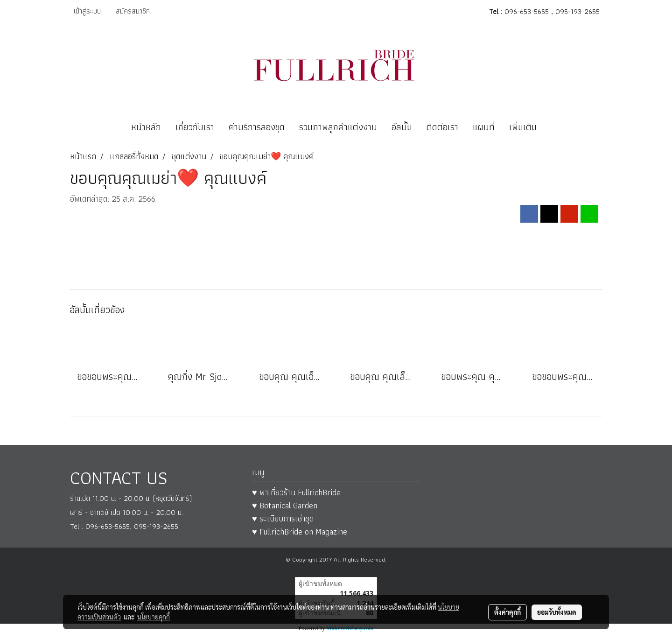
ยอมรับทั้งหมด (557, 612)
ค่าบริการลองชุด (257, 127)
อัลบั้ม (402, 127)
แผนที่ (484, 127)
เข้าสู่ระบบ (87, 11)
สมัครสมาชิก (133, 11)
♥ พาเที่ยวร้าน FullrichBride (296, 492)
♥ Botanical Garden (285, 505)
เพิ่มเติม (523, 127)
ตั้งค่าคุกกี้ (507, 612)
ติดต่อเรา (442, 127)
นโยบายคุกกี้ (154, 617)
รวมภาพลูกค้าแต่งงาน (338, 127)
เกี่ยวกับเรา (195, 127)
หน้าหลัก (146, 127)
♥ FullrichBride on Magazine (300, 531)
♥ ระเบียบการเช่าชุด (283, 518)
